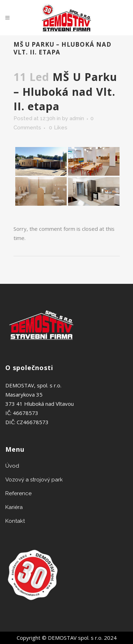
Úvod (12, 466)
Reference (18, 493)
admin (77, 118)
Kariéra (14, 507)
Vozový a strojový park (34, 480)
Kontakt (15, 521)
